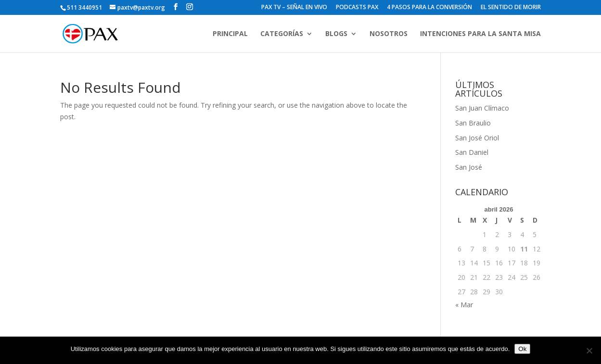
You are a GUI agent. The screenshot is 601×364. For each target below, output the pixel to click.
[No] (589, 351)
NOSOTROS (389, 34)
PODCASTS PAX (357, 8)
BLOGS (336, 34)
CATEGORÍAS (282, 34)
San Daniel (472, 152)
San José (469, 167)
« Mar (464, 305)
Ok (522, 349)
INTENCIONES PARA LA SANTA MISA (480, 34)
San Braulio (473, 123)
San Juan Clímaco (482, 108)
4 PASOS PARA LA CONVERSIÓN (429, 8)
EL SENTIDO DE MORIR (511, 8)
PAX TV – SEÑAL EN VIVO (294, 8)
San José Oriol (477, 138)
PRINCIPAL (230, 34)
